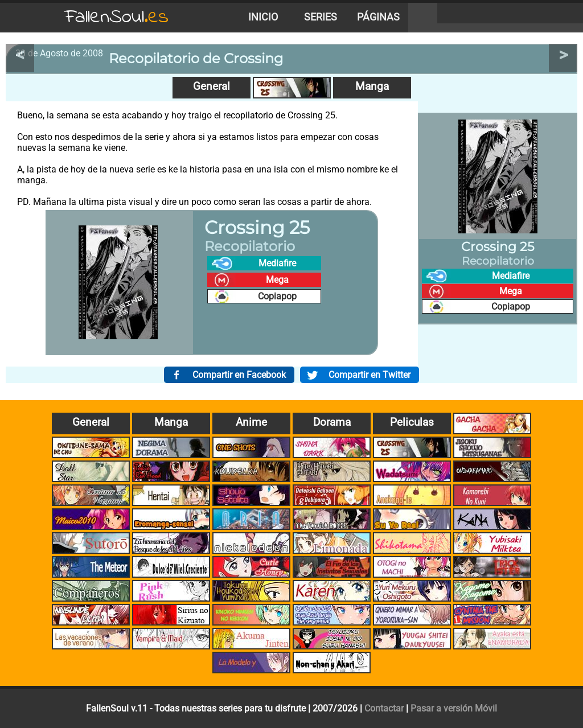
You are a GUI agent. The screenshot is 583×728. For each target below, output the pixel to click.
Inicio (263, 17)
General (212, 86)
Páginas (378, 17)
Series (321, 17)
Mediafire (277, 263)
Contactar (384, 708)
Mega (277, 280)
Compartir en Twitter (369, 375)
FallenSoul (117, 17)
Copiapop (277, 296)
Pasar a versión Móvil (454, 708)
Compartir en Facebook (239, 375)
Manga (372, 86)
